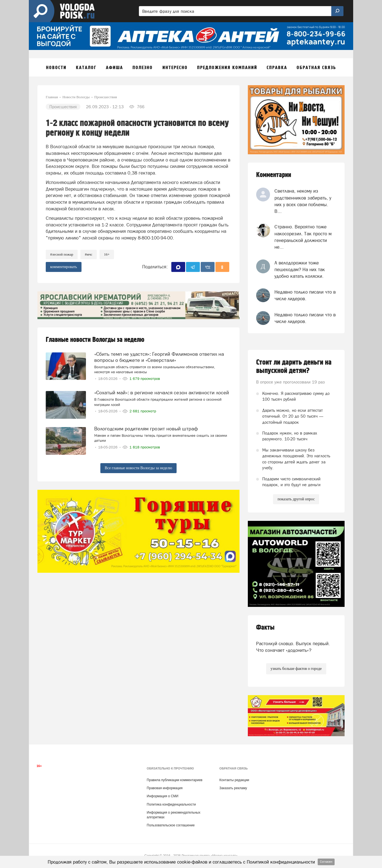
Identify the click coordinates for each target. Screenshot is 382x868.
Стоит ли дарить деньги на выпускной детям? (294, 367)
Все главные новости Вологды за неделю (138, 468)
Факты (265, 628)
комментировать (64, 267)
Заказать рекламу (233, 788)
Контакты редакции (234, 780)
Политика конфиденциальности (171, 804)
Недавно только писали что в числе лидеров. (305, 295)
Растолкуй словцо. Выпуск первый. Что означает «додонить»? (293, 647)
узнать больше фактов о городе (296, 669)
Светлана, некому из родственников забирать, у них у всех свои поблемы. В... (303, 201)
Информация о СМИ (162, 796)
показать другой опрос (296, 499)
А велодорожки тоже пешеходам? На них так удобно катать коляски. (300, 270)
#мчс (89, 254)
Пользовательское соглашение (171, 825)
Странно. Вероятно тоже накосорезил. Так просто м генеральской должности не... (303, 237)
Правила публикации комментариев (175, 780)
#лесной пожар (62, 254)
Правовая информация (165, 788)
